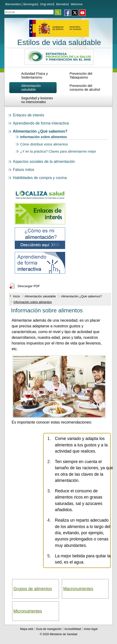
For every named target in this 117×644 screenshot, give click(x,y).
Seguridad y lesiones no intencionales (37, 100)
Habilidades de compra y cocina (40, 178)
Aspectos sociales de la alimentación (44, 162)
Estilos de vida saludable (59, 42)
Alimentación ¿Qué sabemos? (40, 131)
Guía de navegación (49, 629)
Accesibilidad (73, 629)
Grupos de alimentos (33, 589)
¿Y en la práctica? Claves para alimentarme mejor (58, 151)
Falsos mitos (24, 170)
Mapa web (27, 629)
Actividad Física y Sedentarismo (34, 75)
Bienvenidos (13, 4)
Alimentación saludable (31, 88)
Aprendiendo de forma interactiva (41, 123)
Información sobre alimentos (44, 137)
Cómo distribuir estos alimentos (44, 144)
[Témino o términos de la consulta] (29, 12)
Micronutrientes (28, 611)
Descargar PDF (29, 286)
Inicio (16, 296)
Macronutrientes (78, 589)
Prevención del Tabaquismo (81, 75)
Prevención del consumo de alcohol (85, 88)
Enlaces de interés (29, 115)
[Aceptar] (58, 12)
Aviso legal (91, 629)
